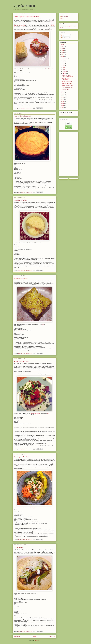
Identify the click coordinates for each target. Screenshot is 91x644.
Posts (63, 35)
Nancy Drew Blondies (21, 278)
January (64, 73)
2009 (63, 104)
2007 (63, 108)
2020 (63, 49)
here (43, 324)
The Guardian (41, 69)
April (64, 68)
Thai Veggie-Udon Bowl (21, 457)
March (64, 70)
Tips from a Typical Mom (35, 414)
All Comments (64, 37)
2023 (63, 45)
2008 (63, 106)
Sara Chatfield (64, 16)
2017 (63, 54)
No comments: (29, 108)
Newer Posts (17, 637)
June (64, 64)
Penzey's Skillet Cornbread (22, 116)
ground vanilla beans (20, 331)
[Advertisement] (66, 154)
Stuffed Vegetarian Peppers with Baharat (26, 16)
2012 (63, 98)
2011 (63, 100)
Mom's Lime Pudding (20, 200)
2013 (63, 96)
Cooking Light (33, 508)
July (64, 62)
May (64, 66)
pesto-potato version (25, 23)
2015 (63, 92)
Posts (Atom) (37, 640)
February (65, 72)
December (65, 58)
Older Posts (52, 637)
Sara (62, 19)
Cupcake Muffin (24, 6)
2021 (63, 47)
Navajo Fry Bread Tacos (21, 361)
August (64, 60)
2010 (63, 102)
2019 (63, 50)
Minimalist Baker (49, 69)
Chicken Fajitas (19, 547)
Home (35, 637)
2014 (63, 94)
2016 (63, 56)
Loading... (62, 115)
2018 (63, 52)
